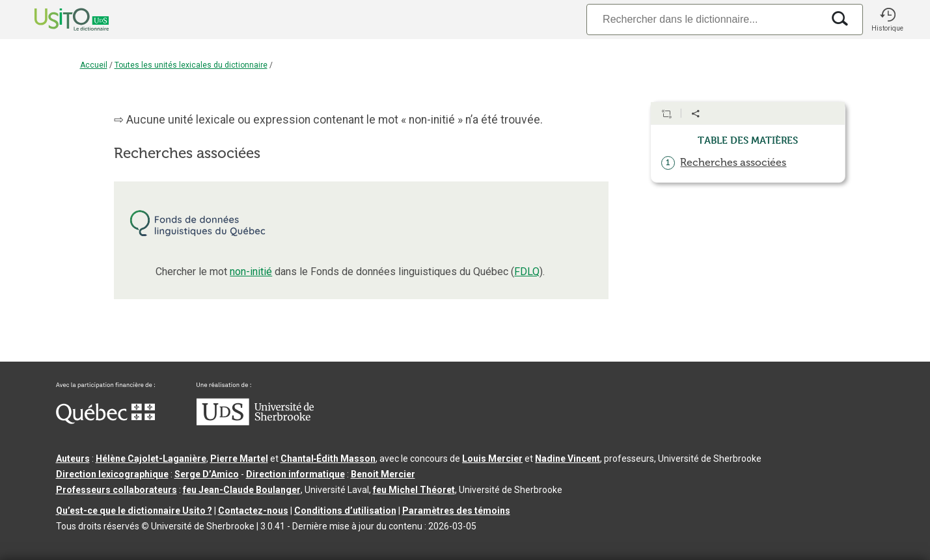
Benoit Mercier (383, 474)
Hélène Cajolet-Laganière (151, 459)
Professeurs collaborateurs (116, 490)
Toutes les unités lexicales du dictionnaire (191, 65)
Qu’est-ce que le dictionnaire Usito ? (134, 511)
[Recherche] (704, 19)
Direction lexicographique (112, 474)
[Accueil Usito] (57, 20)
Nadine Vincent (568, 459)
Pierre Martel (239, 459)
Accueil (94, 65)
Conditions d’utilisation (345, 511)
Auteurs (73, 459)
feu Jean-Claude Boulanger (242, 490)
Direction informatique (295, 474)
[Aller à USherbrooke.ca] (255, 422)
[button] (888, 20)
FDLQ (527, 272)
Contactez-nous (253, 511)
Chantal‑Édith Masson (328, 459)
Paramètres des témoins (456, 511)
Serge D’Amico (207, 474)
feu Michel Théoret (414, 490)
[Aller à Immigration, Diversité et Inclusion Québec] (105, 421)
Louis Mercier (492, 459)
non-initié (251, 272)
